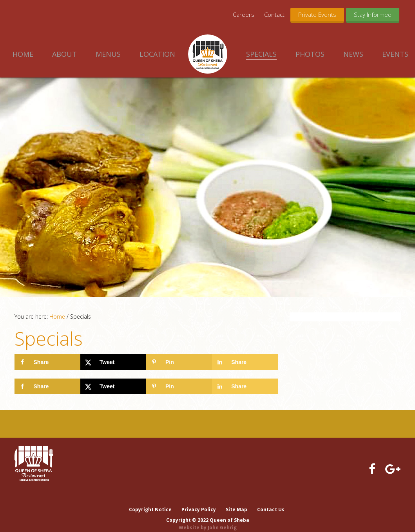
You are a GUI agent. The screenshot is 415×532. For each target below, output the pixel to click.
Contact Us (271, 502)
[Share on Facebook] (47, 362)
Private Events (317, 14)
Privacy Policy (198, 502)
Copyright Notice (150, 502)
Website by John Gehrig (208, 520)
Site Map (236, 502)
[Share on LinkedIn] (245, 362)
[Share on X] (113, 362)
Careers (244, 14)
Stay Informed (373, 14)
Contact (274, 14)
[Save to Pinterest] (179, 362)
